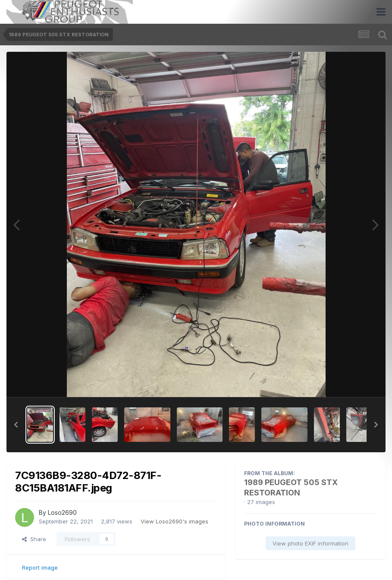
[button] (16, 425)
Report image (40, 567)
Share (34, 539)
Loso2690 (62, 512)
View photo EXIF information (310, 543)
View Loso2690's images (174, 521)
